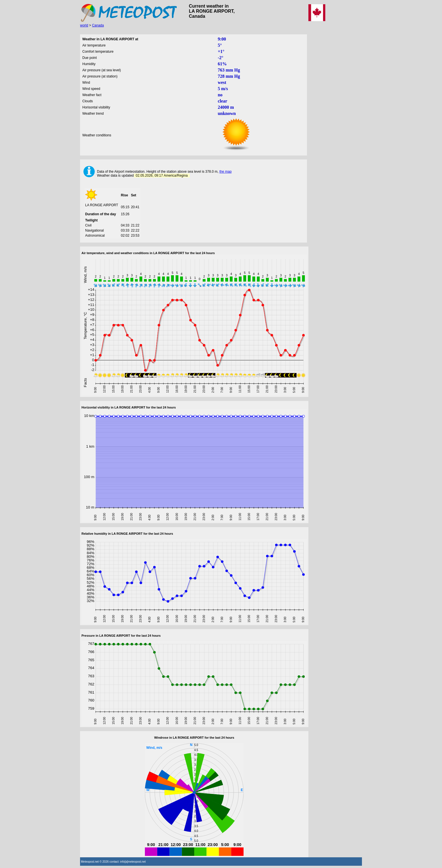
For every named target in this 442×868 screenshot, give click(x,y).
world (84, 25)
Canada (98, 25)
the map (225, 172)
